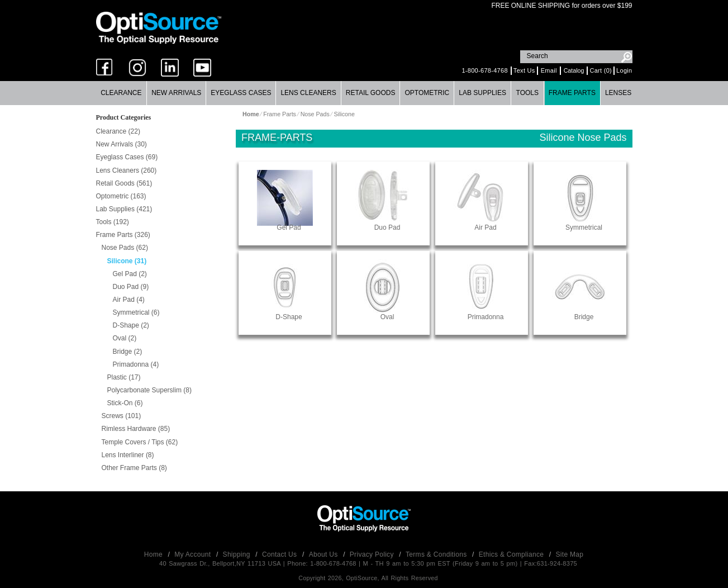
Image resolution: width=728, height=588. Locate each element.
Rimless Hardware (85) (136, 429)
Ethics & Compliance (512, 554)
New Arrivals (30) (122, 144)
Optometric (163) (121, 196)
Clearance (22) (118, 131)
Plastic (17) (124, 377)
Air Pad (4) (129, 300)
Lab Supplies (482, 93)
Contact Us (280, 554)
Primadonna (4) (136, 364)
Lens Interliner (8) (128, 455)
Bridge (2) (128, 352)
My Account (194, 554)
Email (549, 70)
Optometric (427, 93)
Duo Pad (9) (131, 287)
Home (154, 554)
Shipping (238, 554)
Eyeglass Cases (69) (127, 157)
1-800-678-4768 (484, 70)
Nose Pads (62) (125, 248)
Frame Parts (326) (123, 235)
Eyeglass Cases (241, 93)
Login (624, 70)
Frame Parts (572, 93)
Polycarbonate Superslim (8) (149, 390)
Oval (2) (125, 338)
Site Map (570, 554)
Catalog (574, 70)
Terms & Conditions (437, 554)
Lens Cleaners (308, 93)
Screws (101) (122, 416)
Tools (527, 93)
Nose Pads (315, 114)
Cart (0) (601, 70)
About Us (324, 554)
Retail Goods (371, 93)
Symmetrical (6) (136, 312)
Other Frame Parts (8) (134, 468)
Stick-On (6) (125, 403)
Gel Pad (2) (130, 274)
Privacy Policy (373, 554)
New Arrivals (176, 93)
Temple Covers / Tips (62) (140, 442)
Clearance (121, 93)
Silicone (344, 114)
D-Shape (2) (131, 325)
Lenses (618, 93)
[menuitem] (122, 93)
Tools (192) (113, 222)
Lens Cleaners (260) (127, 170)
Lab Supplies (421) (124, 209)
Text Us (524, 70)
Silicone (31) (127, 261)
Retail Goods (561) (124, 183)
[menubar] (364, 93)
